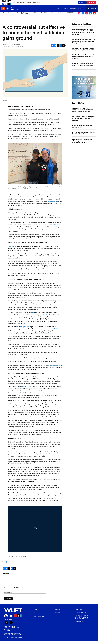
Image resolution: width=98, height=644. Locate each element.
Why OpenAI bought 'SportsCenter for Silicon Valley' (84, 136)
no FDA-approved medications (38, 198)
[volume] (8, 11)
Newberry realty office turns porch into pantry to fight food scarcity (84, 52)
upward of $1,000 (52, 332)
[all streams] (92, 11)
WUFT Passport (25, 16)
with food (45, 228)
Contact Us (37, 615)
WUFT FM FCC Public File (81, 618)
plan (32, 315)
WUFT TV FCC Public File (81, 619)
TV (17, 15)
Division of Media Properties (17, 640)
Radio (35, 15)
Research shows (53, 204)
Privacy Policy (78, 612)
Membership (58, 612)
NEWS (3, 15)
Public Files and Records (81, 615)
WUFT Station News (39, 619)
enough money (25, 329)
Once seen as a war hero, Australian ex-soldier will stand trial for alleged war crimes (83, 112)
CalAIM (46, 318)
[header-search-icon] (74, 4)
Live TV (82, 4)
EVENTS (52, 15)
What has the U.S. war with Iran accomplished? (83, 129)
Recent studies (54, 368)
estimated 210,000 (27, 389)
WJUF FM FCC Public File (81, 620)
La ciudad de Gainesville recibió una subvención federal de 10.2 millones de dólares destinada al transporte (83, 34)
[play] (3, 11)
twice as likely (34, 232)
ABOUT (60, 15)
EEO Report (78, 623)
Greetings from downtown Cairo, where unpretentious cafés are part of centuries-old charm (84, 144)
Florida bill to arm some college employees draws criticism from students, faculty (83, 68)
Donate (93, 4)
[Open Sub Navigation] (2, 18)
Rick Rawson (12, 249)
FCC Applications (79, 624)
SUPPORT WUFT (70, 15)
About (36, 612)
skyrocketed (39, 308)
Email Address (8, 595)
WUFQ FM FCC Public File (81, 622)
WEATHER (11, 15)
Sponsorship (58, 615)
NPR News (11, 565)
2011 (22, 288)
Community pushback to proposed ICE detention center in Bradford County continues (84, 44)
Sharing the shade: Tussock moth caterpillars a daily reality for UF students (83, 59)
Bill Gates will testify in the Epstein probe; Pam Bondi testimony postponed (84, 121)
